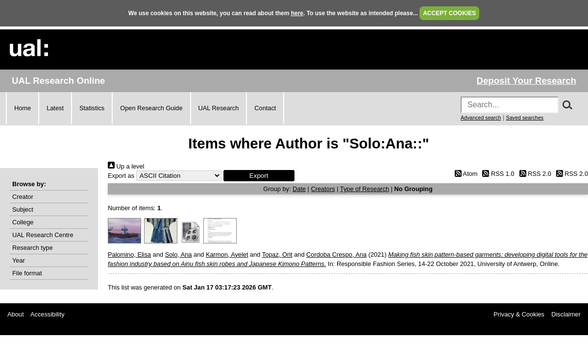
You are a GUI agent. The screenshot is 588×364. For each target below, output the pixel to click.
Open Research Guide (151, 108)
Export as (121, 176)
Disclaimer (566, 314)
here (297, 13)
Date (299, 189)
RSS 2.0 (534, 174)
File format (27, 273)
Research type (33, 248)
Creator (23, 197)
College (23, 222)
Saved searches (525, 118)
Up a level (126, 166)
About (15, 314)
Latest (55, 108)
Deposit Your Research (526, 81)
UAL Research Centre (43, 235)
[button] (259, 176)
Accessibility (48, 314)
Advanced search (481, 118)
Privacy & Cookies (519, 314)
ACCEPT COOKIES (449, 13)
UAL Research (219, 108)
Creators (323, 189)
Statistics (92, 108)
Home (23, 108)
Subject (23, 209)
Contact (265, 108)
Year (19, 260)
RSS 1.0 (497, 174)
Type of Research (365, 189)
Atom (464, 174)
